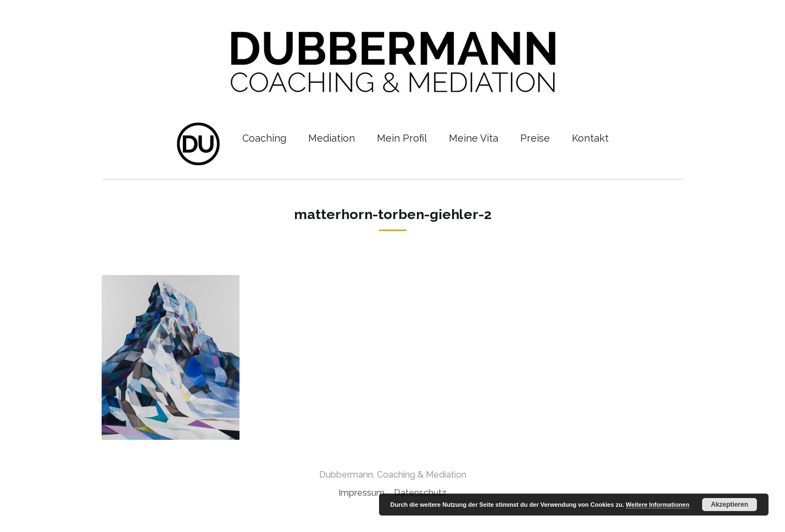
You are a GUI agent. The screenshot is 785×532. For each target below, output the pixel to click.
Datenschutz (420, 493)
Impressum (361, 493)
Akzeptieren (730, 505)
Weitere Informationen (658, 505)
